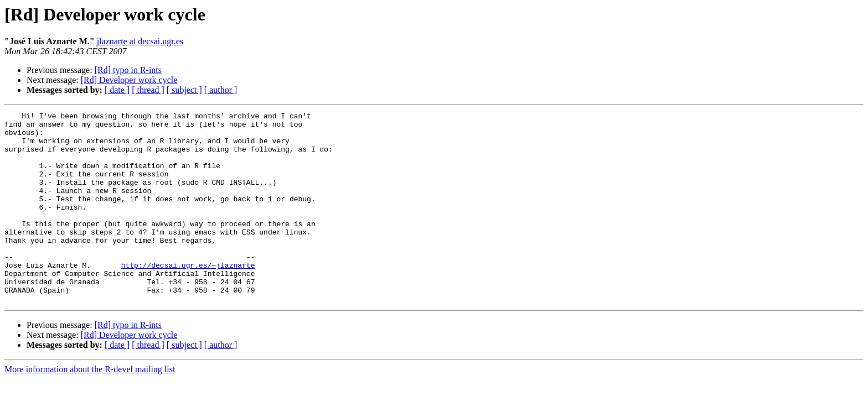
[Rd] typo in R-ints (128, 70)
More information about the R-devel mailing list (90, 407)
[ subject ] (184, 90)
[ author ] (221, 90)
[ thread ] (148, 90)
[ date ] (117, 90)
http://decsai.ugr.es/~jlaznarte (188, 296)
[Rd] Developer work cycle (129, 80)
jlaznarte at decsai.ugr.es (140, 41)
